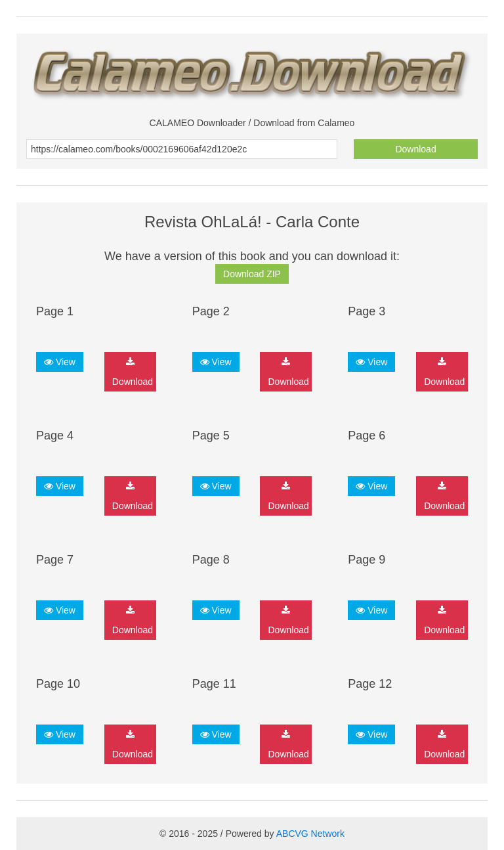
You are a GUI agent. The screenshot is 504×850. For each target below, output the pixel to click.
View (60, 362)
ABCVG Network (310, 834)
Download (415, 149)
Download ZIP (252, 274)
